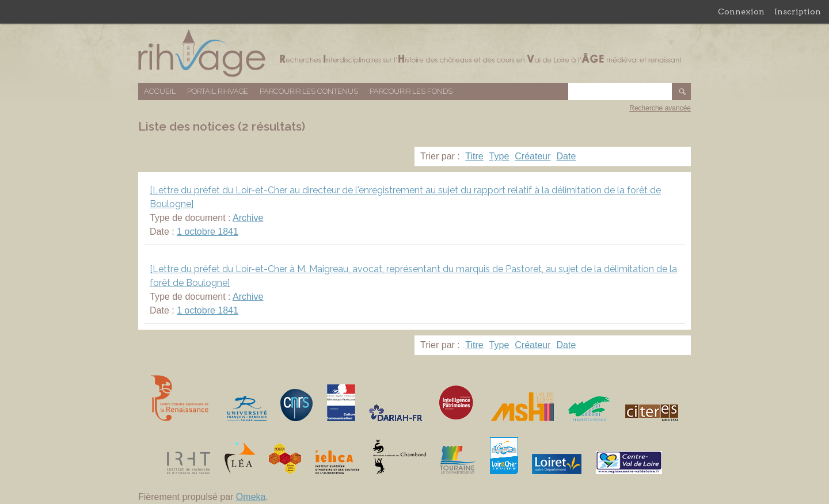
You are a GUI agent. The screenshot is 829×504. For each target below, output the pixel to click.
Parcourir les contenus (309, 91)
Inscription (798, 12)
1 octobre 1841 (208, 232)
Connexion (741, 12)
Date (566, 156)
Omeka (251, 497)
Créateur (533, 156)
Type (499, 156)
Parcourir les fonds (411, 91)
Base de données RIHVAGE (414, 53)
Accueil (160, 91)
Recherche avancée (660, 108)
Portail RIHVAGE (218, 91)
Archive (248, 218)
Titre (474, 156)
